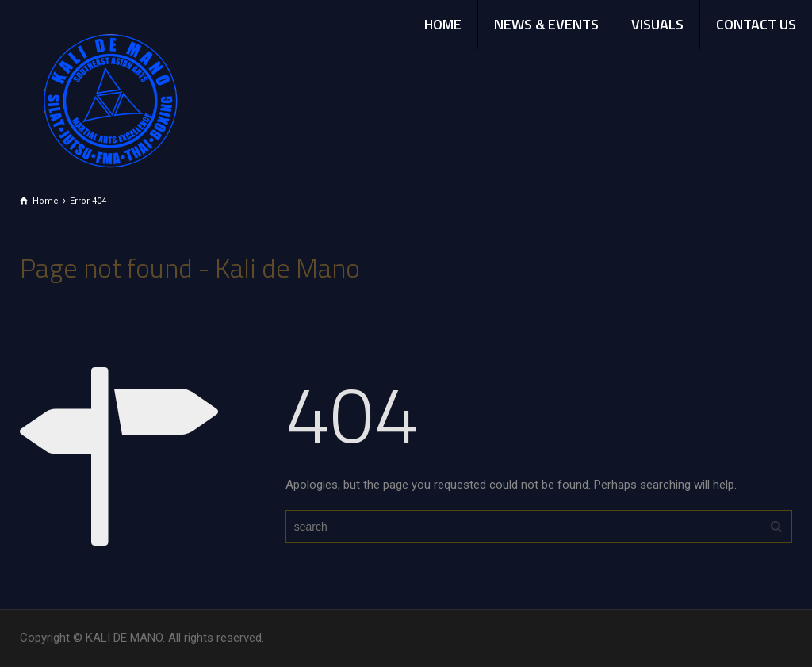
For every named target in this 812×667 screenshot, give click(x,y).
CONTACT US (756, 24)
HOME (443, 24)
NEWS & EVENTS (546, 24)
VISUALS (657, 24)
